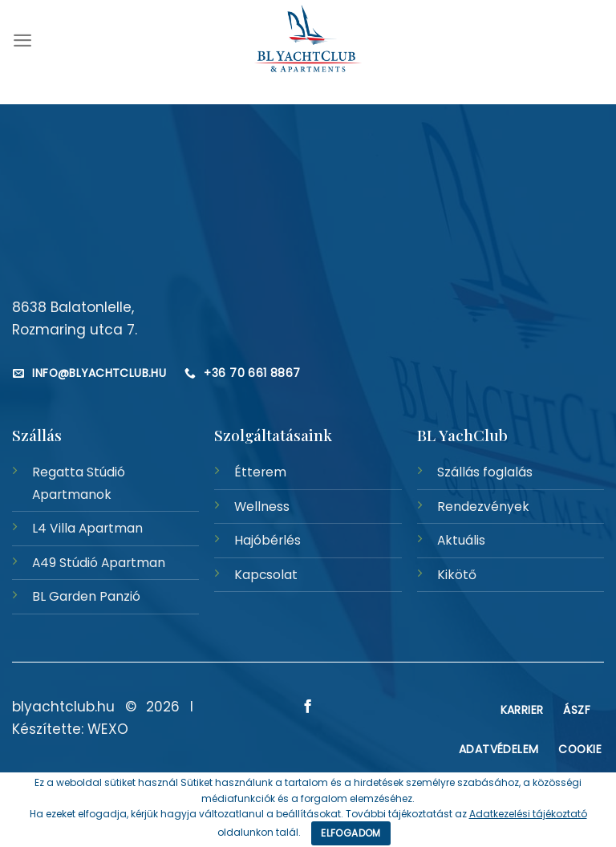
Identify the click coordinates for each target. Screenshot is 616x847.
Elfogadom (351, 833)
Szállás (37, 435)
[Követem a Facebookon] (308, 707)
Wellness (262, 507)
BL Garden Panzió (86, 596)
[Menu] (22, 40)
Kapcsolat (266, 575)
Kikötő (457, 575)
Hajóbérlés (267, 540)
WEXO (108, 729)
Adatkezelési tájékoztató (528, 814)
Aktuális (461, 540)
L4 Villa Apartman (87, 528)
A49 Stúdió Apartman (99, 563)
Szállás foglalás (485, 472)
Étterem (260, 472)
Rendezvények (483, 507)
